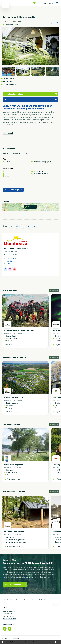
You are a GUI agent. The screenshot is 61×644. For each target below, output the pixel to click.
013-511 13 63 (11, 258)
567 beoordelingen (13, 25)
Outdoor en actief (50, 3)
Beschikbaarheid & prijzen (31, 94)
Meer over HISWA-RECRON (15, 584)
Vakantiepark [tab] (16, 153)
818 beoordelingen (14, 546)
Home (13, 600)
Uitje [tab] (26, 153)
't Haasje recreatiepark (14, 398)
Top (56, 602)
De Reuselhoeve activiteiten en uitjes (20, 330)
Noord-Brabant (17, 333)
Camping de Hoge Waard (14, 465)
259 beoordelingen (14, 479)
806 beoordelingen (14, 345)
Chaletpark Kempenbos (14, 532)
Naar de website (31, 100)
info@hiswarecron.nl (9, 619)
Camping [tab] (6, 153)
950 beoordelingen (14, 412)
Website (9, 261)
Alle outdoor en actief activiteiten (37, 600)
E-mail (9, 264)
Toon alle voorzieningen (13, 190)
